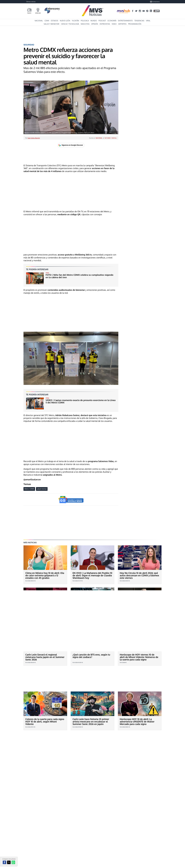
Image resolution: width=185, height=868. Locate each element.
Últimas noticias (31, 2)
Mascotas (85, 24)
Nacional (39, 21)
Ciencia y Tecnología (70, 24)
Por (33, 138)
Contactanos (155, 2)
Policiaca (85, 21)
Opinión (95, 24)
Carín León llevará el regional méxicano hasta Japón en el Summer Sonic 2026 (45, 657)
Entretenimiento (125, 21)
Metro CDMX (29, 489)
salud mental (42, 489)
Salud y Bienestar (52, 24)
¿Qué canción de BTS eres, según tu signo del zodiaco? (91, 656)
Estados (55, 21)
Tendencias (139, 21)
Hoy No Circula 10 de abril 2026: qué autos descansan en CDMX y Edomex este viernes (139, 575)
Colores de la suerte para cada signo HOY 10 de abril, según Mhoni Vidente (45, 704)
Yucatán (76, 21)
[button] (4, 862)
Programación (135, 24)
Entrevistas (105, 24)
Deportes (122, 24)
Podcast (102, 21)
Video (114, 24)
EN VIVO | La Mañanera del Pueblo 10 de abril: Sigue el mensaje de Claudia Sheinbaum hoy (92, 575)
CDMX (47, 21)
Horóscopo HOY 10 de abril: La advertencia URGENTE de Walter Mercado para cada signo (137, 704)
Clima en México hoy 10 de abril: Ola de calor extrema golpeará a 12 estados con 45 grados (45, 575)
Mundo (94, 21)
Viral (148, 21)
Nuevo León (65, 21)
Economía (112, 21)
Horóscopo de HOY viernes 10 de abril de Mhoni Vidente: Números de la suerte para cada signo (139, 657)
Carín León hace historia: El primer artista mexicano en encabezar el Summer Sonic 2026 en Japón (91, 704)
